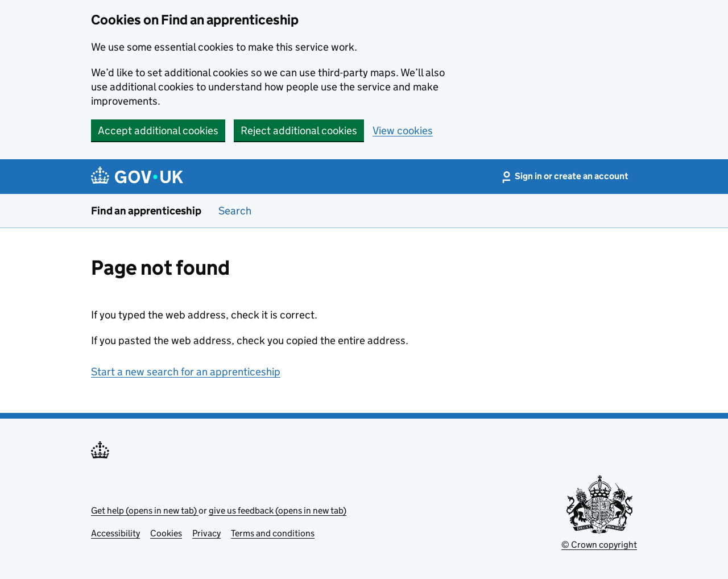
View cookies (403, 131)
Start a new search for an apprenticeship (186, 372)
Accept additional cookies (158, 131)
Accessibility (115, 533)
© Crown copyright (599, 545)
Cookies (166, 533)
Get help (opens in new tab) (145, 510)
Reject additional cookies (299, 131)
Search (235, 211)
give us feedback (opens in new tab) (278, 510)
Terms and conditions (273, 533)
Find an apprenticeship (146, 211)
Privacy (206, 533)
